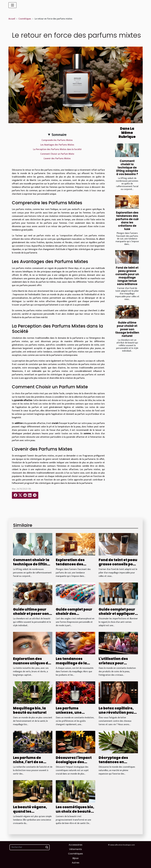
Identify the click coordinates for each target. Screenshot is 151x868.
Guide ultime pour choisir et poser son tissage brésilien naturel (127, 329)
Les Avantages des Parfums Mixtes (57, 145)
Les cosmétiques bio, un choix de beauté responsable (75, 811)
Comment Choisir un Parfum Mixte (57, 154)
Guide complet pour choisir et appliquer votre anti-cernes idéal (117, 616)
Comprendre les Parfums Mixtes (57, 140)
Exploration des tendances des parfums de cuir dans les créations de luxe (127, 221)
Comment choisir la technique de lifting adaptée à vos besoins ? (127, 168)
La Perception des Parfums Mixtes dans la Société (57, 149)
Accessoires (75, 845)
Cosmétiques (25, 19)
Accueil (12, 19)
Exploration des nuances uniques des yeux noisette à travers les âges (33, 665)
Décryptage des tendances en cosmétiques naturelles (113, 764)
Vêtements (75, 849)
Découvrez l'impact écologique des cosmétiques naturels (74, 764)
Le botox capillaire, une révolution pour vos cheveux (117, 713)
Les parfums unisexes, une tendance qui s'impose (69, 715)
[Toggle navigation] (12, 5)
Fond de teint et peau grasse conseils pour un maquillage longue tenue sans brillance (127, 276)
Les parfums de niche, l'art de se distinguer (28, 762)
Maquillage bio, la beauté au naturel (30, 710)
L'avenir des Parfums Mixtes (57, 159)
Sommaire (59, 135)
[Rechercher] (30, 847)
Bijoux (75, 858)
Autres (76, 863)
